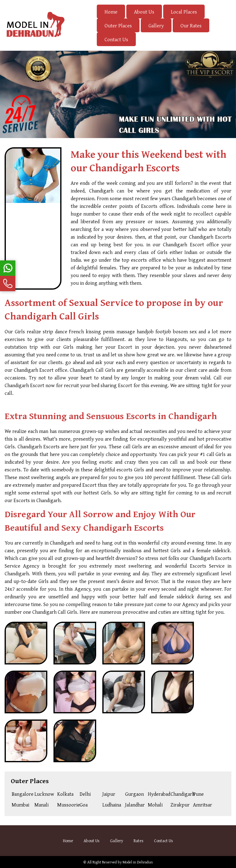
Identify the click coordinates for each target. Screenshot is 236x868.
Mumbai (20, 805)
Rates (139, 841)
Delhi (85, 794)
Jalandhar (135, 805)
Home (111, 12)
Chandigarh (181, 794)
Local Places (184, 12)
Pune (198, 794)
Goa (84, 805)
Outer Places (118, 25)
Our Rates (191, 25)
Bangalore (22, 794)
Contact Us (116, 39)
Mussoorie (67, 805)
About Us (144, 12)
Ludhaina (112, 805)
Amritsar (203, 805)
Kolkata (65, 794)
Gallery (156, 25)
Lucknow (44, 794)
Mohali (155, 805)
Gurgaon (134, 794)
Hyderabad (158, 794)
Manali (41, 805)
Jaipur (109, 794)
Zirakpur (180, 805)
